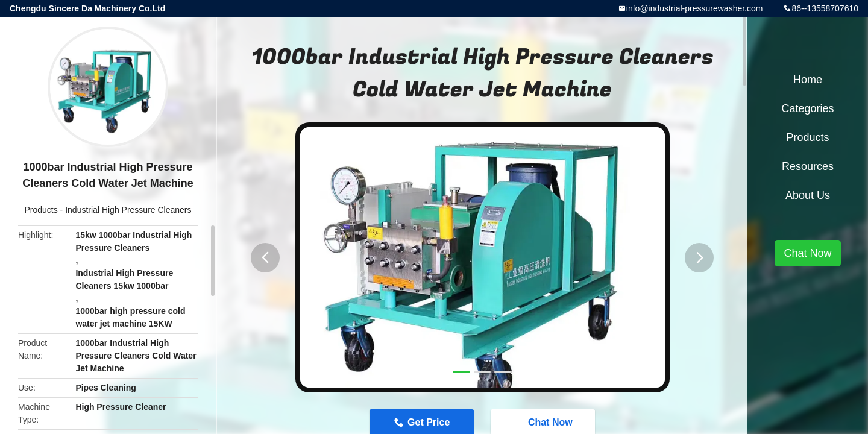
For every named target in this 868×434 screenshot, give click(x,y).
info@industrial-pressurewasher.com (695, 8)
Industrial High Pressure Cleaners (128, 210)
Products (41, 210)
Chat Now (807, 253)
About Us (808, 195)
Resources (808, 166)
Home (808, 80)
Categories (807, 108)
